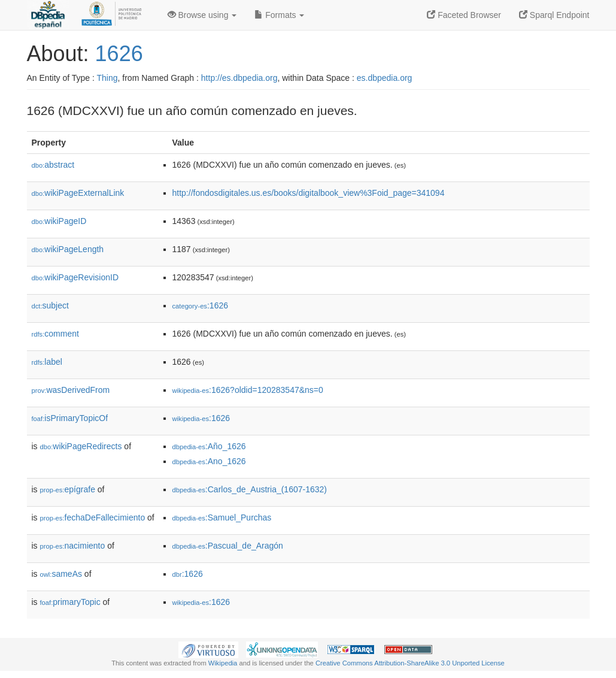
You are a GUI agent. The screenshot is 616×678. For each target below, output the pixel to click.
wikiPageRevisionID (75, 277)
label (47, 362)
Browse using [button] (202, 15)
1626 (119, 54)
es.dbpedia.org (385, 78)
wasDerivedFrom (71, 390)
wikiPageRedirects (81, 446)
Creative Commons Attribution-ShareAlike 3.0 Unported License (410, 663)
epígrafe (68, 489)
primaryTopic (70, 602)
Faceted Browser (464, 15)
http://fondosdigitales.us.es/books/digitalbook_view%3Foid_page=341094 (309, 193)
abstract (53, 165)
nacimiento (73, 546)
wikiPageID (59, 221)
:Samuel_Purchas (222, 517)
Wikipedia (223, 663)
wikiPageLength (68, 249)
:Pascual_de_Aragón (228, 546)
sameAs (61, 574)
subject (50, 305)
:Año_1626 (209, 446)
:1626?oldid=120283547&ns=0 (248, 390)
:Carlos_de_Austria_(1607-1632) (250, 489)
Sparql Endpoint (554, 15)
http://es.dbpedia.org (239, 78)
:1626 (201, 305)
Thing (107, 78)
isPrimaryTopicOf (70, 418)
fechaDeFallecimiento (93, 517)
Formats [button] (279, 15)
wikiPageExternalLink (78, 193)
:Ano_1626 (209, 461)
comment (55, 334)
